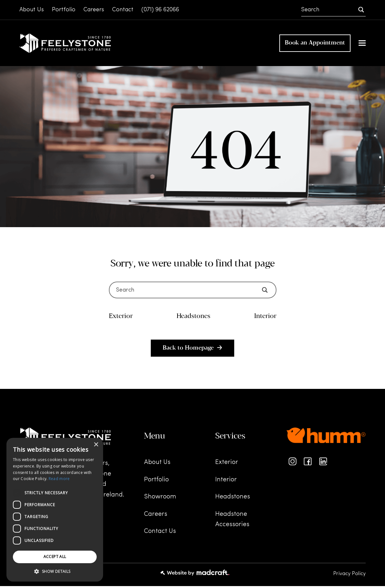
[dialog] (55, 510)
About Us (157, 465)
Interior (226, 482)
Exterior (227, 465)
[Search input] (329, 10)
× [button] (96, 445)
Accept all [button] (55, 557)
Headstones (233, 499)
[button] (362, 44)
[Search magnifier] (361, 10)
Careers (156, 516)
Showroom (160, 499)
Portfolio (156, 482)
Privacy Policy (349, 576)
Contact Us (160, 534)
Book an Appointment (315, 44)
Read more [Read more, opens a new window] (59, 479)
